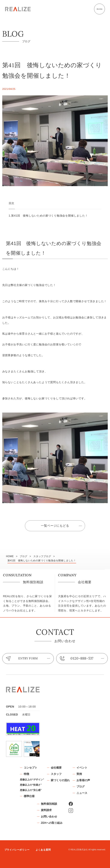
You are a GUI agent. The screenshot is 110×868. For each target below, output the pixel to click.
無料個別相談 (49, 804)
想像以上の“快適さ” (31, 785)
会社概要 (56, 768)
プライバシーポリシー (17, 850)
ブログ (81, 787)
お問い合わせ (49, 817)
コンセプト (31, 768)
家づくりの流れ (60, 780)
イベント (82, 768)
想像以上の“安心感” (31, 790)
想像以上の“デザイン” (32, 780)
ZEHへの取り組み (52, 823)
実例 (79, 774)
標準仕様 (29, 796)
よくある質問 (43, 850)
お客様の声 (83, 780)
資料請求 (46, 810)
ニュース (82, 793)
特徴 (26, 774)
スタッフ (56, 774)
